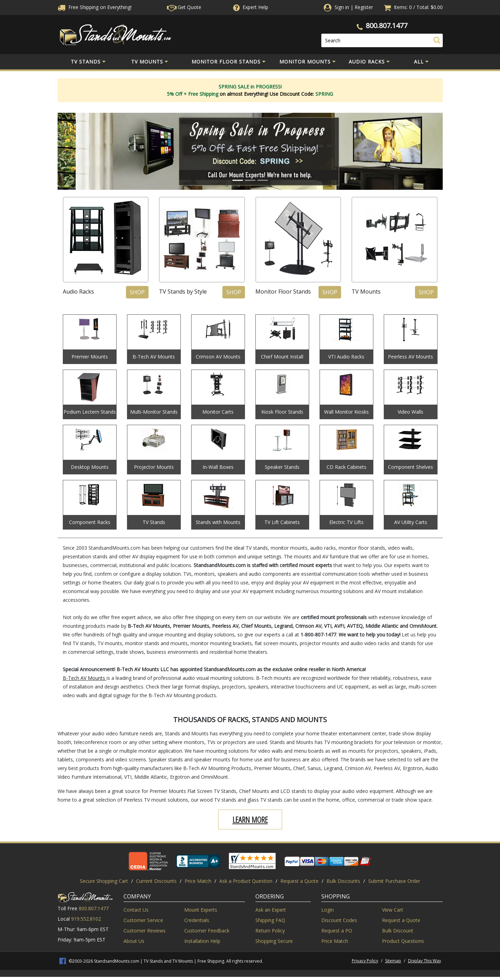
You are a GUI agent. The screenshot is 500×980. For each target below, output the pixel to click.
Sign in (342, 7)
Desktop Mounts (90, 467)
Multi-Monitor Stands (154, 412)
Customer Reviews (145, 931)
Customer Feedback (207, 931)
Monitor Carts (218, 412)
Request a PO (337, 931)
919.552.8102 (86, 919)
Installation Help (202, 941)
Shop (137, 292)
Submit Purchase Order (394, 881)
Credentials (197, 920)
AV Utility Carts (411, 522)
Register (364, 7)
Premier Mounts (90, 357)
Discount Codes (339, 920)
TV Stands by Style (183, 292)
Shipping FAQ (270, 920)
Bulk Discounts (343, 881)
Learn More (250, 820)
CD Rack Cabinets (346, 467)
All (421, 62)
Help (250, 7)
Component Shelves (410, 467)
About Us (134, 941)
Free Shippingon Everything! (95, 7)
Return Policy (270, 931)
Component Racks (90, 522)
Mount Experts (201, 910)
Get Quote (184, 7)
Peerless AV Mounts (410, 357)
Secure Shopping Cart (104, 881)
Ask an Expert (271, 910)
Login (328, 910)
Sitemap (393, 961)
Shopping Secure (274, 941)
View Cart (393, 910)
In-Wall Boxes (218, 467)
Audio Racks (369, 62)
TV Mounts (150, 62)
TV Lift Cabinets (282, 522)
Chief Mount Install (282, 357)
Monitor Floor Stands (229, 62)
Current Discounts (156, 881)
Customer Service (143, 920)
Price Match (198, 881)
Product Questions (403, 941)
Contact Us (136, 910)
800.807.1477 (387, 26)
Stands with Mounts (218, 522)
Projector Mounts (154, 467)
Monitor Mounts (308, 62)
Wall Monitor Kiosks (346, 412)
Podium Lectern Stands (90, 412)
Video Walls (410, 412)
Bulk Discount (398, 931)
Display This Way (425, 961)
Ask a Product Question (246, 881)
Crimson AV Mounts (218, 357)
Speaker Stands (282, 467)
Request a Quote (299, 881)
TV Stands (88, 62)
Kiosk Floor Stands (282, 412)
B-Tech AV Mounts (154, 357)
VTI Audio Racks (346, 357)
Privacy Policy (365, 961)
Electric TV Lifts (346, 522)
